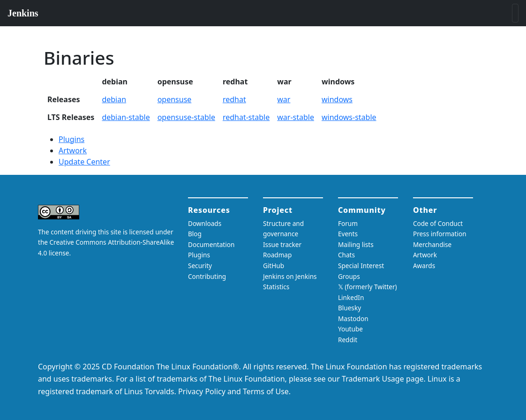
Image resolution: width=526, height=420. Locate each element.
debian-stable (126, 117)
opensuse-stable (186, 117)
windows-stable (349, 117)
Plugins (71, 139)
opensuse (175, 99)
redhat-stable (246, 117)
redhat (234, 99)
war (284, 99)
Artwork (73, 150)
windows (337, 99)
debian (114, 99)
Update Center (84, 162)
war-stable (296, 117)
